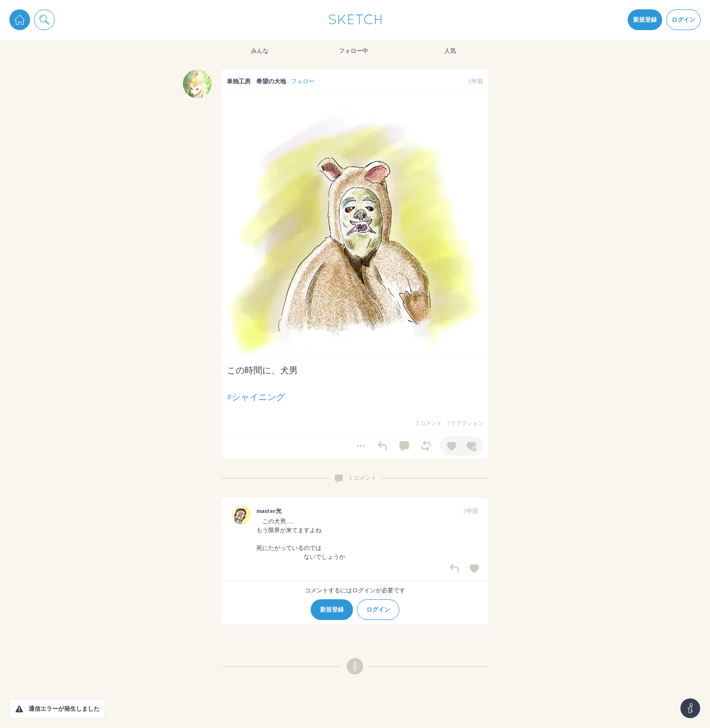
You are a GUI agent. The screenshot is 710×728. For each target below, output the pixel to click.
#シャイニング (256, 397)
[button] (19, 709)
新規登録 (645, 19)
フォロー (303, 81)
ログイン (683, 19)
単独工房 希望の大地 (256, 81)
